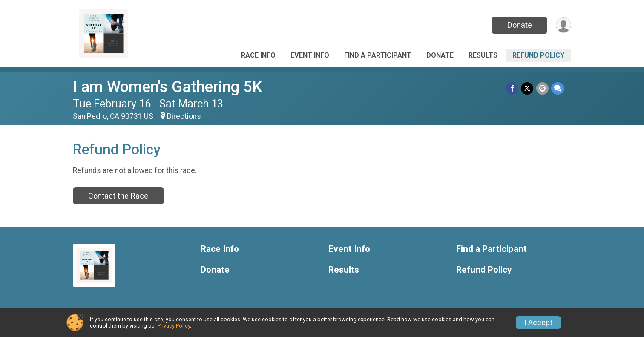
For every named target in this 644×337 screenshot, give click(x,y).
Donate (519, 25)
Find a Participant (378, 55)
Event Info (310, 55)
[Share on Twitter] (528, 88)
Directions (184, 116)
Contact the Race (118, 196)
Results (483, 55)
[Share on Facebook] (513, 88)
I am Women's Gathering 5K (167, 87)
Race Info (258, 55)
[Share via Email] (542, 88)
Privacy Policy (174, 326)
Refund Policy (538, 55)
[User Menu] (563, 25)
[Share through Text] (558, 88)
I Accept (538, 323)
